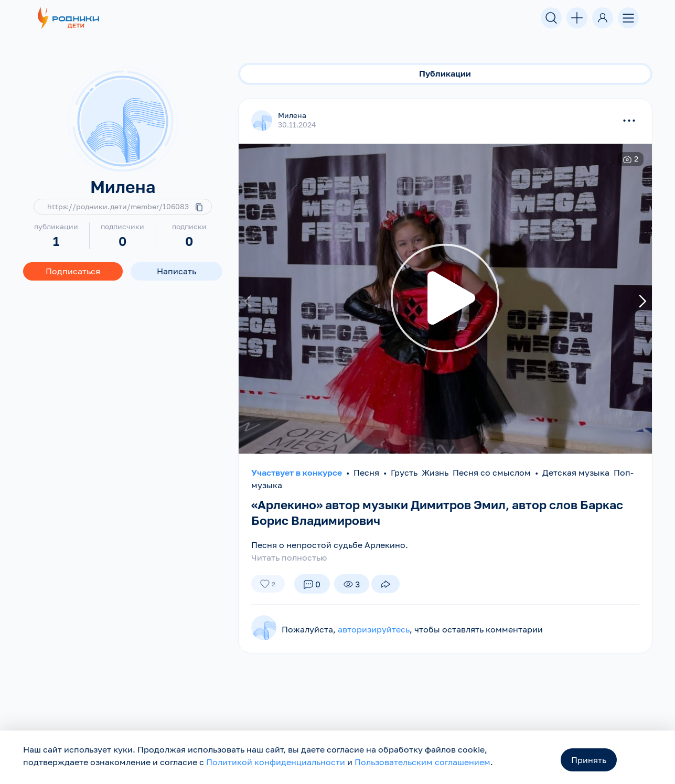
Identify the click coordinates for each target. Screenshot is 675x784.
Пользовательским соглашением (422, 762)
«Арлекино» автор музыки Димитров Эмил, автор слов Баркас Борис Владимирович (423, 512)
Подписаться (73, 271)
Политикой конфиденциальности (276, 762)
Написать (176, 271)
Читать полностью (289, 557)
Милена (292, 115)
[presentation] (249, 302)
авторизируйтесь (374, 629)
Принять (589, 760)
